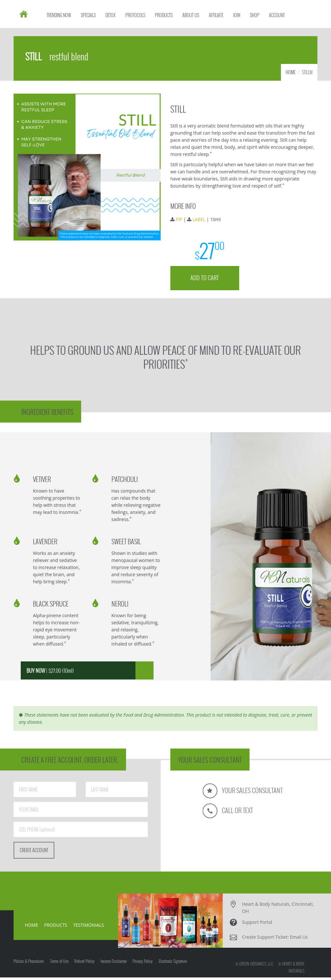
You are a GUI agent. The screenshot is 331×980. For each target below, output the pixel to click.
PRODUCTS (56, 928)
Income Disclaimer (118, 965)
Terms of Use (61, 965)
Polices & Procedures (29, 965)
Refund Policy (87, 965)
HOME (291, 75)
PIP (180, 222)
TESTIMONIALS (89, 928)
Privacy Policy (148, 965)
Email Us (299, 939)
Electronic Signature (180, 965)
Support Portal (257, 925)
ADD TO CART (205, 279)
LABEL (200, 222)
